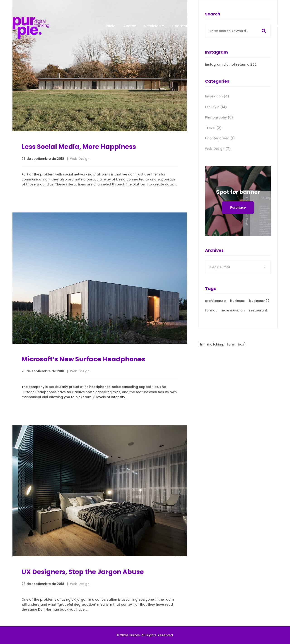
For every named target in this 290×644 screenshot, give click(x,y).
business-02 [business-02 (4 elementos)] (259, 305)
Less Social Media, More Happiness (79, 147)
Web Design (80, 159)
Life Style (216, 107)
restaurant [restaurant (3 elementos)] (258, 314)
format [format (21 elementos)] (211, 314)
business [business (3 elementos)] (237, 305)
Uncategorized (220, 138)
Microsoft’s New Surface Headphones (83, 369)
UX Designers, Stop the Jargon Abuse (83, 589)
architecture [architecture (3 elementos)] (215, 305)
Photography (219, 117)
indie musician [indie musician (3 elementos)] (233, 314)
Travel (213, 128)
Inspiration (217, 96)
